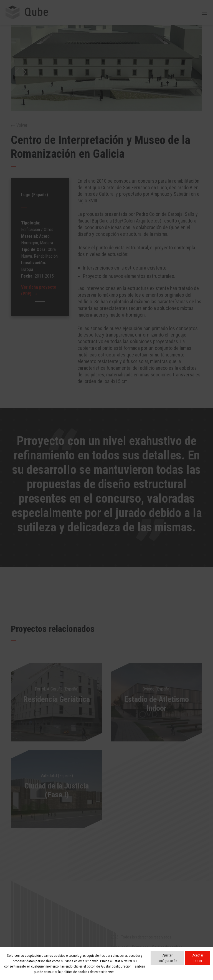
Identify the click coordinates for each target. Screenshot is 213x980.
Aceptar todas (198, 958)
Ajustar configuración (167, 958)
